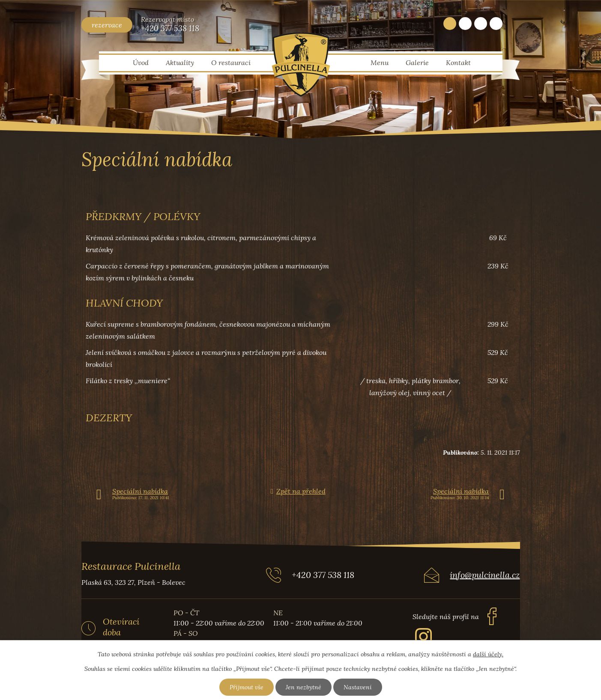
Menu (380, 63)
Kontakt (458, 63)
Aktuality (180, 63)
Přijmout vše (247, 687)
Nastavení (358, 687)
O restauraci (231, 63)
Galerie (417, 63)
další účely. (488, 654)
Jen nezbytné (303, 687)
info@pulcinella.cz (485, 575)
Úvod (141, 63)
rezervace (107, 25)
